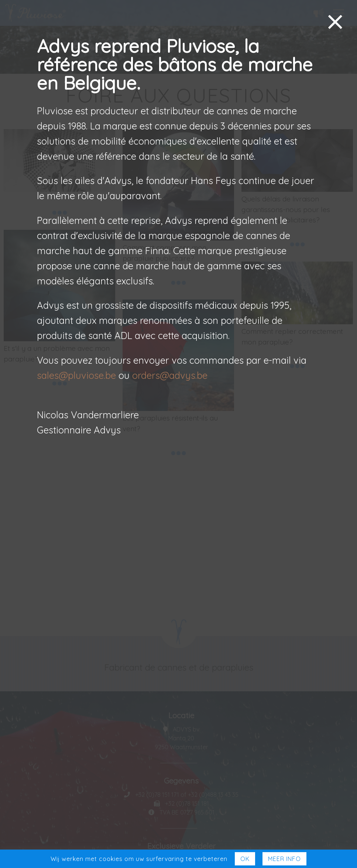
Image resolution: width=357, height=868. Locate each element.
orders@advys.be (170, 375)
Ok (245, 859)
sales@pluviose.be (76, 375)
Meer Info (284, 859)
